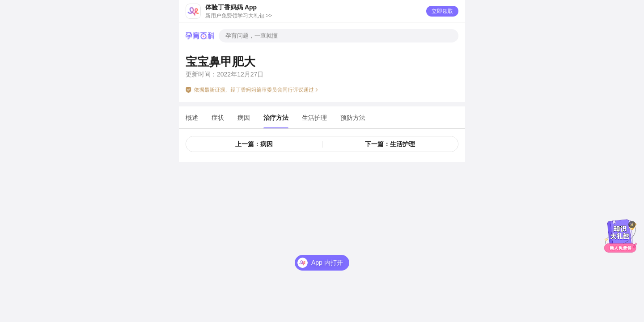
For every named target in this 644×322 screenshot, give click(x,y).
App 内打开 (327, 263)
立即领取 (442, 11)
